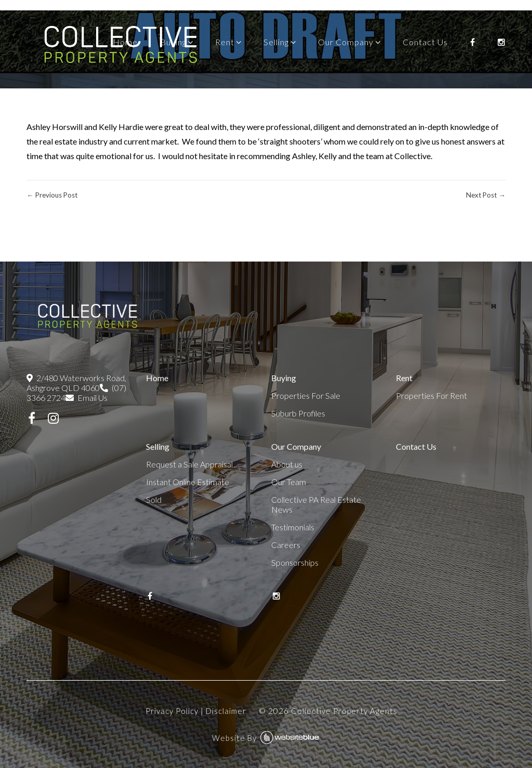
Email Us (87, 398)
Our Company (346, 42)
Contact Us (425, 42)
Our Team (289, 482)
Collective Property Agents (344, 711)
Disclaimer (226, 711)
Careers (286, 545)
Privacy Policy (172, 711)
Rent (225, 42)
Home (125, 42)
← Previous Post (52, 195)
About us (287, 464)
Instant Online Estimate (188, 482)
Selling (276, 42)
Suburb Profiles (298, 413)
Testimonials (293, 527)
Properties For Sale (306, 395)
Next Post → (486, 195)
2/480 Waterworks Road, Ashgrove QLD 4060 (76, 383)
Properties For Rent (431, 395)
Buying (173, 42)
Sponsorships (295, 562)
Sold (154, 499)
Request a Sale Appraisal (189, 464)
